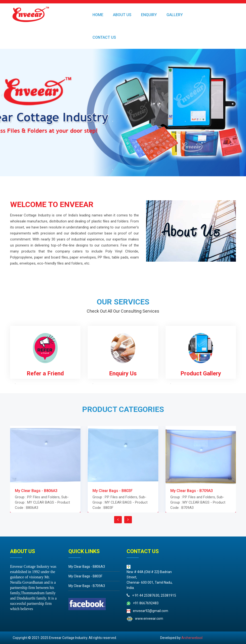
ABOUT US (122, 15)
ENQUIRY (149, 15)
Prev (6, 113)
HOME (98, 15)
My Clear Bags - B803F (38, 576)
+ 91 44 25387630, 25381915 (202, 595)
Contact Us (104, 37)
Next (240, 113)
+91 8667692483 (193, 603)
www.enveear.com (197, 619)
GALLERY (175, 15)
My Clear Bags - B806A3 (39, 567)
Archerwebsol (192, 638)
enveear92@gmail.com (198, 611)
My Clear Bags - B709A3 (39, 586)
